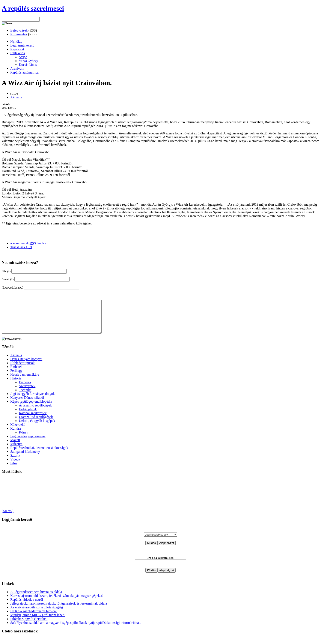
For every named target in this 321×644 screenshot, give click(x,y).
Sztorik (15, 462)
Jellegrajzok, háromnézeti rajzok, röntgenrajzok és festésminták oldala (59, 610)
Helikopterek (28, 416)
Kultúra (16, 435)
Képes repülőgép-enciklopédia (31, 408)
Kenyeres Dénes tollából (27, 404)
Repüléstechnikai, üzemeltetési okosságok (39, 454)
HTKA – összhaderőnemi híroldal (33, 618)
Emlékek (16, 373)
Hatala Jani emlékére (25, 381)
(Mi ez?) (8, 517)
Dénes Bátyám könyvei (26, 365)
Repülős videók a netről (27, 606)
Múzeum (16, 450)
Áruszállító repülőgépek (35, 412)
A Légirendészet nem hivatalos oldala (36, 598)
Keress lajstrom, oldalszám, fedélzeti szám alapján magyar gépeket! (57, 602)
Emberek (25, 389)
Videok (15, 466)
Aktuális (16, 97)
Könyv (24, 439)
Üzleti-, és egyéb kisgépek (37, 427)
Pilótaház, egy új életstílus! (29, 625)
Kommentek (19, 34)
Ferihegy (16, 377)
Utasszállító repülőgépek (36, 423)
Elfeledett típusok (22, 369)
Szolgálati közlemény (25, 458)
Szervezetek (27, 392)
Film (14, 470)
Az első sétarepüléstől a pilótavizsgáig (37, 614)
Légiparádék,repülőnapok (28, 443)
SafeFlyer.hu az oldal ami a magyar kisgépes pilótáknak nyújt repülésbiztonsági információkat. (75, 629)
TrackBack (21, 247)
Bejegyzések (19, 30)
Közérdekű (18, 431)
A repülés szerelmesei (33, 8)
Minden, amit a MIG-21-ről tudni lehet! (38, 621)
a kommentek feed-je (28, 243)
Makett (15, 446)
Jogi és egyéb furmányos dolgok (32, 400)
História (16, 385)
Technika (25, 396)
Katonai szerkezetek (33, 419)
